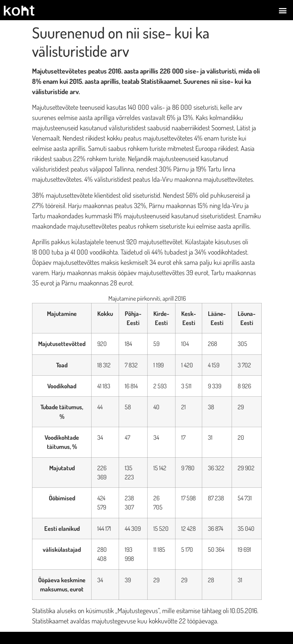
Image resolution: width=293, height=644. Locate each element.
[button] (283, 10)
